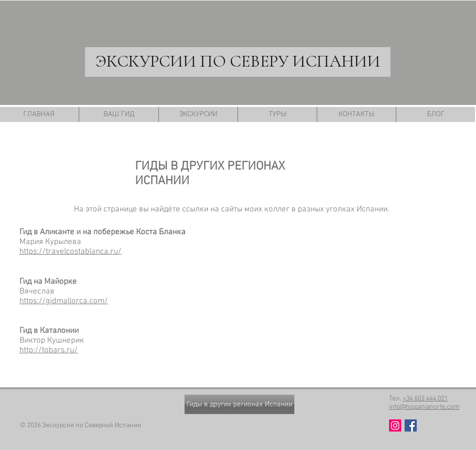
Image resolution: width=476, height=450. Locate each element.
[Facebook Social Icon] (411, 425)
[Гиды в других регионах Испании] (239, 404)
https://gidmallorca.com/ (64, 301)
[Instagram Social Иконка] (395, 425)
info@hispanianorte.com (424, 407)
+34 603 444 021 (425, 399)
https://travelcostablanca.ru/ (70, 252)
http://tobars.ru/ (49, 350)
